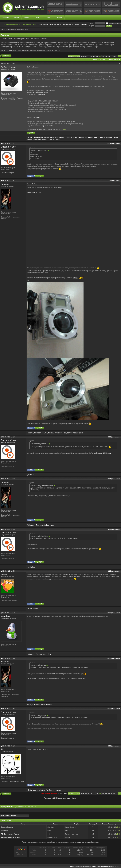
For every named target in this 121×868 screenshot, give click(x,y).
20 (94, 56)
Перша (84, 56)
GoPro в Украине (81, 24)
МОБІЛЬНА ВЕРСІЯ (11, 24)
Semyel (116, 137)
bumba (35, 609)
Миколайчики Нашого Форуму (67, 798)
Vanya (4, 574)
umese (29, 139)
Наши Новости (68, 24)
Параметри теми (99, 59)
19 (91, 56)
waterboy (59, 433)
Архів (111, 866)
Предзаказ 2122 (49, 798)
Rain (30, 137)
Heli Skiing (5, 831)
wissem (44, 139)
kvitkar (42, 790)
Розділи (27, 17)
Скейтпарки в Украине (12, 834)
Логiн (91, 23)
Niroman (74, 137)
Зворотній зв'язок (77, 866)
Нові (38, 17)
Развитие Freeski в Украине (11, 837)
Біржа (48, 17)
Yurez (52, 525)
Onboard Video (8, 147)
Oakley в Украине (7, 827)
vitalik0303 (37, 139)
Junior (67, 137)
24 (106, 56)
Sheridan (38, 433)
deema (97, 137)
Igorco (81, 433)
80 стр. (115, 56)
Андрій (91, 137)
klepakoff (81, 137)
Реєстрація (5, 17)
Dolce (50, 139)
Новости (58, 24)
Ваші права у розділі (8, 815)
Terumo (45, 433)
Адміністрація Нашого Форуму (96, 866)
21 (97, 56)
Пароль (92, 26)
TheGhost (49, 790)
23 (103, 56)
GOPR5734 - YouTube (35, 193)
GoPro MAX (41, 95)
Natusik (61, 137)
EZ (86, 137)
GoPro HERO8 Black (41, 93)
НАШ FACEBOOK (26, 24)
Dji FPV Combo (47, 126)
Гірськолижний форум (46, 24)
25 (109, 56)
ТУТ (38, 118)
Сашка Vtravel (38, 137)
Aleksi (102, 137)
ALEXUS (56, 139)
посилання (116, 143)
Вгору (117, 866)
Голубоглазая (72, 433)
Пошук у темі (113, 59)
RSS (35, 24)
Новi (65, 793)
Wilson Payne (49, 137)
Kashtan (5, 184)
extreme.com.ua (84, 842)
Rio (57, 137)
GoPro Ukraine (8, 67)
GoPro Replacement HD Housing (100, 453)
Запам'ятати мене (113, 24)
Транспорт (59, 17)
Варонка (109, 137)
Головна (16, 17)
